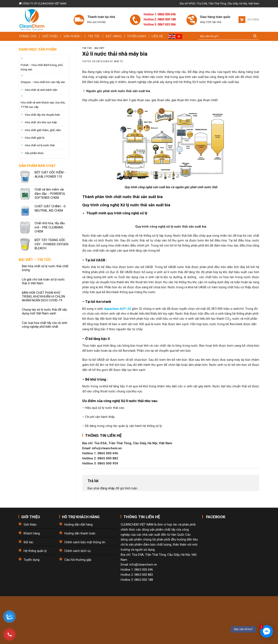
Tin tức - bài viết (93, 48)
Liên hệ (157, 36)
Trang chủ (28, 36)
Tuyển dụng (137, 36)
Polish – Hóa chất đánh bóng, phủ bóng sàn (42, 67)
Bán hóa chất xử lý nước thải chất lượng (45, 268)
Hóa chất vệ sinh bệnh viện (41, 90)
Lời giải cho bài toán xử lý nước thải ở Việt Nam (43, 281)
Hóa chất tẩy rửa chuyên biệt (42, 115)
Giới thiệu (50, 36)
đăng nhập (107, 488)
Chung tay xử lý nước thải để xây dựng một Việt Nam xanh (44, 312)
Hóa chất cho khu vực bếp (41, 122)
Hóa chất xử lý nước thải (40, 145)
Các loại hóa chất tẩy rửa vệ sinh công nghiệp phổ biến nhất (45, 325)
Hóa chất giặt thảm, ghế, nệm (43, 130)
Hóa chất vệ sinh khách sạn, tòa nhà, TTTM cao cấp (43, 105)
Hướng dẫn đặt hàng (78, 525)
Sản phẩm (73, 36)
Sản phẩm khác (34, 153)
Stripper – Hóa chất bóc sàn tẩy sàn (43, 82)
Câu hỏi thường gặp (78, 560)
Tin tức (94, 36)
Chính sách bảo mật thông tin (85, 542)
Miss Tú (118, 61)
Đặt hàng (114, 36)
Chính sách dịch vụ (77, 551)
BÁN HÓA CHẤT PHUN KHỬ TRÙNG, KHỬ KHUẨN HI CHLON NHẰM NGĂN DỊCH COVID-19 (43, 297)
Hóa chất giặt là (35, 138)
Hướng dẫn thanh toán (80, 533)
